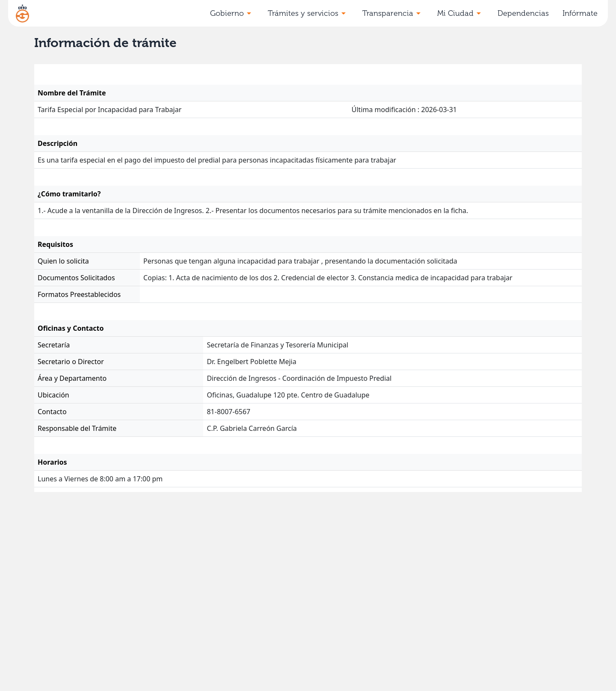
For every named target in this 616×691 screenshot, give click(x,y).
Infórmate (580, 13)
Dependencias (523, 13)
